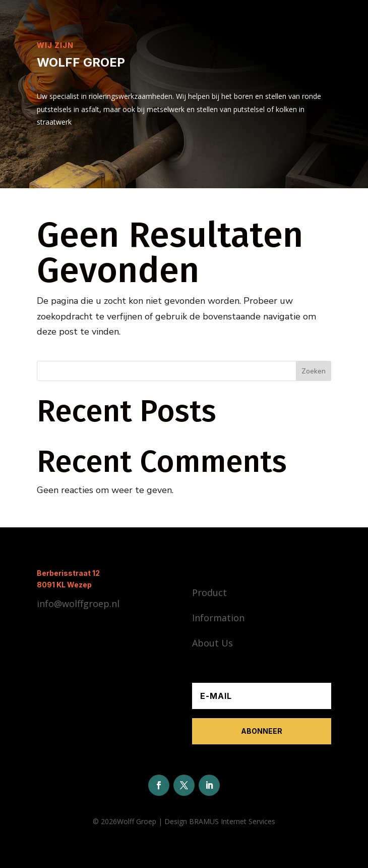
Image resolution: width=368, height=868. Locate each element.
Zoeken (314, 371)
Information (218, 618)
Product (209, 592)
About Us (212, 643)
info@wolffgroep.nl (78, 604)
